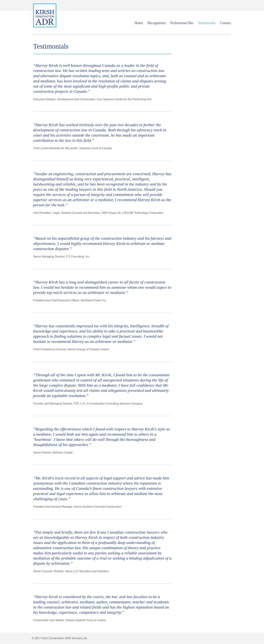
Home (139, 23)
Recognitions (157, 23)
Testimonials (207, 23)
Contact (225, 23)
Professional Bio (182, 23)
